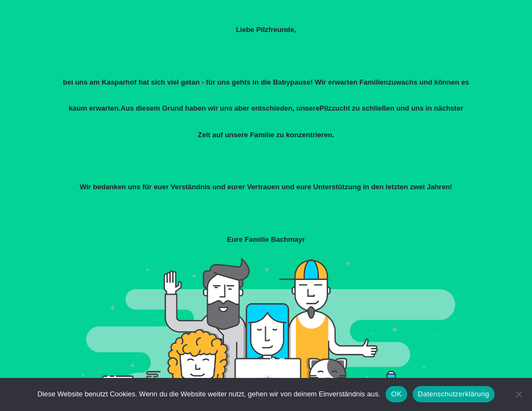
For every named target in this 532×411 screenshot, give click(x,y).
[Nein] (518, 394)
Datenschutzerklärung (454, 394)
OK (396, 394)
